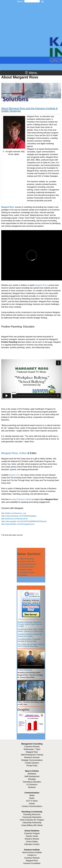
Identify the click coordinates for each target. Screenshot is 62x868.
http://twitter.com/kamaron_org (13, 513)
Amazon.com (14, 475)
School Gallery (32, 842)
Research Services (32, 757)
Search (20, 1)
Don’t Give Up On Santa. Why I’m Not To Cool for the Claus (31, 645)
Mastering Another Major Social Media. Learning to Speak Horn (30, 630)
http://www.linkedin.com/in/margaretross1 (18, 524)
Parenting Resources (32, 814)
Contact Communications (32, 806)
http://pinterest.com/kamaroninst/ (14, 519)
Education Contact (32, 844)
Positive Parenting (25, 670)
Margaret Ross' (8, 207)
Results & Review (32, 839)
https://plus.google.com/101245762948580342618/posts (24, 521)
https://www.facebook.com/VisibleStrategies (19, 516)
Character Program (32, 833)
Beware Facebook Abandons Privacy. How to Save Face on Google (30, 624)
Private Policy (32, 766)
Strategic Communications (32, 760)
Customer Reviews (32, 858)
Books (32, 798)
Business (32, 787)
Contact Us (32, 855)
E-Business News (27, 567)
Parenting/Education (28, 564)
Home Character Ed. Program (32, 820)
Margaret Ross (32, 752)
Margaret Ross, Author (14, 453)
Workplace (32, 774)
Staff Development (32, 776)
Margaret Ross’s (42, 285)
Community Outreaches (32, 817)
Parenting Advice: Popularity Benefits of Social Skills (29, 640)
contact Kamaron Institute (21, 499)
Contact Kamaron (32, 763)
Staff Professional (27, 559)
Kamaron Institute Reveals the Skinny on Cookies (30, 635)
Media (32, 795)
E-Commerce (32, 785)
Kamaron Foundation (32, 863)
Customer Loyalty (27, 572)
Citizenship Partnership (32, 823)
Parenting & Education (32, 782)
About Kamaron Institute (32, 852)
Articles (32, 804)
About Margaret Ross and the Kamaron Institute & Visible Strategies (29, 110)
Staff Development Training (32, 755)
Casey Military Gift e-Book (32, 825)
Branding (24, 575)
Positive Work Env (27, 562)
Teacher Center (32, 836)
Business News (26, 570)
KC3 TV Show (32, 801)
